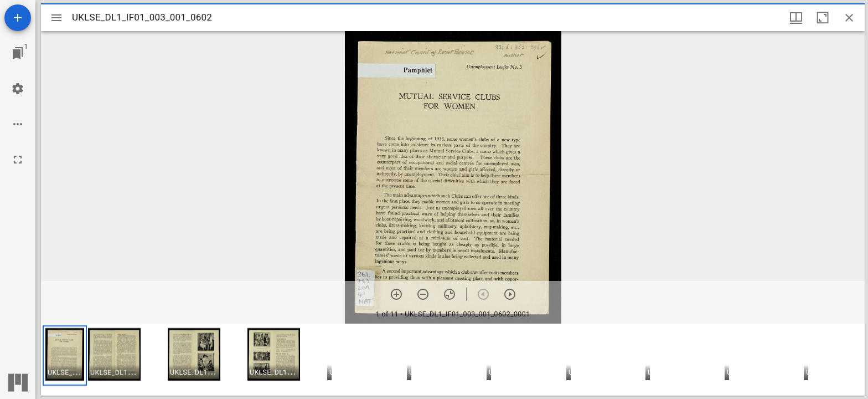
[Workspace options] (18, 124)
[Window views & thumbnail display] (796, 18)
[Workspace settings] (18, 89)
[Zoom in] (396, 294)
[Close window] (849, 18)
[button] (65, 355)
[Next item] (510, 294)
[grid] (453, 360)
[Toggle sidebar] (56, 18)
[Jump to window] (18, 53)
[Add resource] (18, 18)
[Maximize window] (823, 18)
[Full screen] (18, 160)
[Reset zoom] (449, 294)
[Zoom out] (423, 294)
